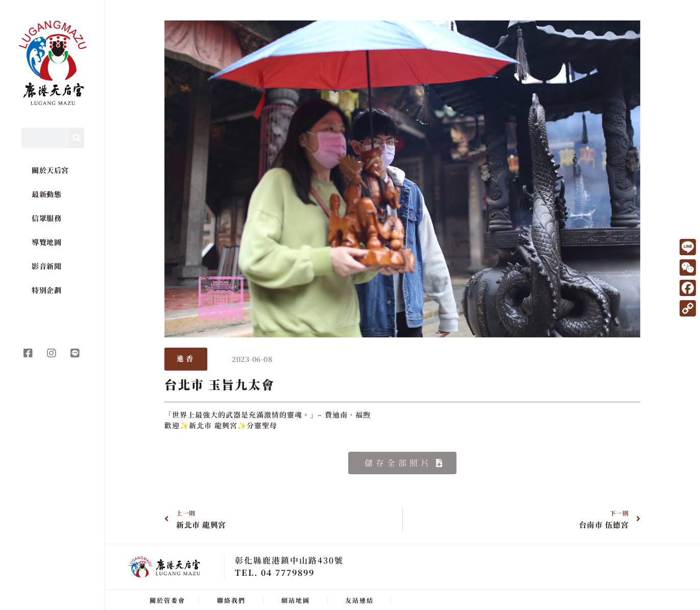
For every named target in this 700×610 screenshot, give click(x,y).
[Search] (77, 138)
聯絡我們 (231, 599)
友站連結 (359, 599)
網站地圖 (296, 599)
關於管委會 (167, 599)
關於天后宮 (50, 170)
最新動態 (46, 194)
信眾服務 (46, 218)
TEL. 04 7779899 (275, 571)
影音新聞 (46, 266)
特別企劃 (46, 290)
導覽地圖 (46, 242)
